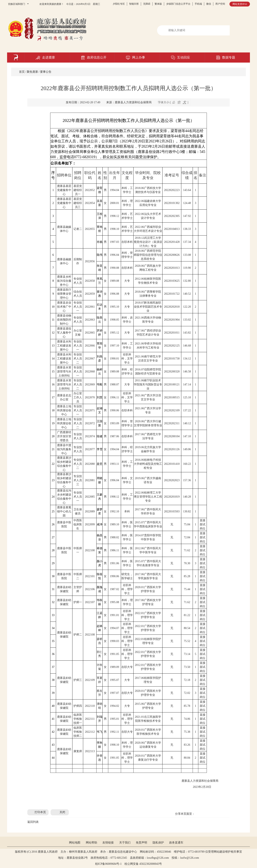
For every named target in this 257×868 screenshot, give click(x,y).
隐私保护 (158, 843)
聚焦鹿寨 (32, 72)
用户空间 (220, 4)
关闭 (62, 812)
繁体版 (158, 4)
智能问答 (134, 4)
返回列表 (33, 822)
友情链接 (108, 843)
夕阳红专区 (119, 4)
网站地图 (75, 843)
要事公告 (46, 72)
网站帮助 (91, 843)
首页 (22, 72)
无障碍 (147, 4)
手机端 (198, 4)
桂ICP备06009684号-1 (108, 864)
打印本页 (40, 812)
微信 (209, 4)
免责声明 (141, 843)
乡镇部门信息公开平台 (178, 4)
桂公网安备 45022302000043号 (145, 864)
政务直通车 (176, 843)
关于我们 (125, 843)
